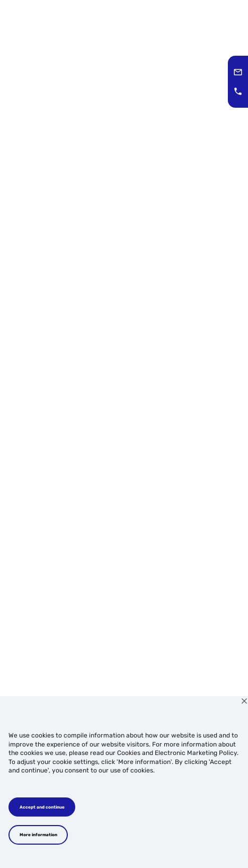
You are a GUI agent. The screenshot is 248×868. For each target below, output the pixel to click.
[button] (238, 72)
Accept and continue (42, 807)
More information (38, 835)
